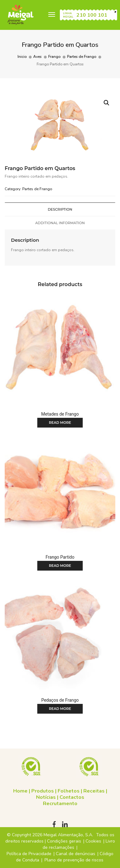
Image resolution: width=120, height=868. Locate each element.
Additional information (60, 223)
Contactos (72, 797)
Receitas (94, 791)
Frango (54, 57)
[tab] (60, 209)
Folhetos (69, 791)
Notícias (46, 797)
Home (20, 791)
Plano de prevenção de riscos (74, 860)
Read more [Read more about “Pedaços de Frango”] (60, 709)
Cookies (93, 841)
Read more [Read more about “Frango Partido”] (60, 566)
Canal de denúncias (76, 854)
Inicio (22, 57)
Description (60, 209)
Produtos (43, 791)
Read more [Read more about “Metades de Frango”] (60, 423)
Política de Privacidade (29, 854)
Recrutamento (60, 804)
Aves (37, 57)
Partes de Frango (82, 57)
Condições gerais (64, 841)
